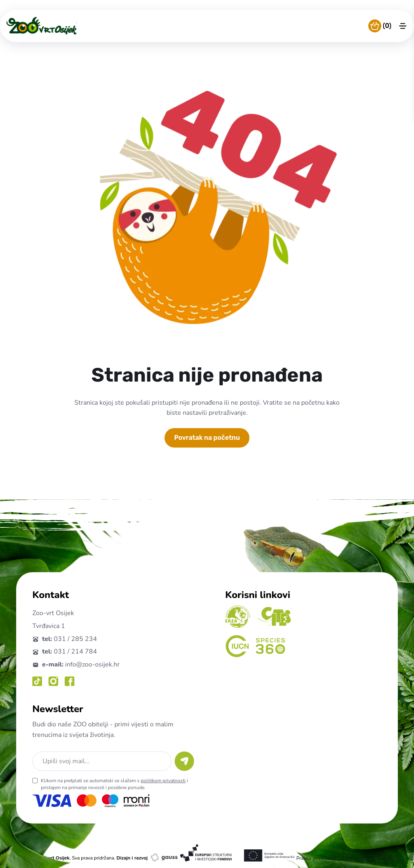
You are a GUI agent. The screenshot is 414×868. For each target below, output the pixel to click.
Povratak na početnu (207, 438)
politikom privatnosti (163, 781)
